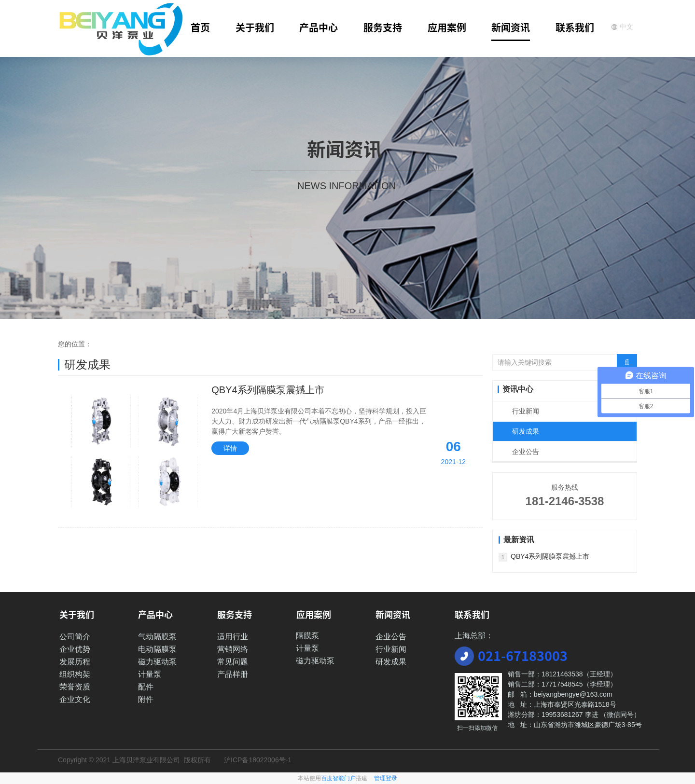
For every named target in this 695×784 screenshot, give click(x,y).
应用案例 (447, 27)
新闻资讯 (511, 27)
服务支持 (383, 27)
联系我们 (575, 27)
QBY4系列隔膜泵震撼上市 (268, 390)
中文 (622, 27)
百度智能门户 (338, 778)
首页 (200, 27)
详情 (230, 448)
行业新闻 (526, 411)
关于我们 (255, 27)
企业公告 (526, 452)
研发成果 (526, 431)
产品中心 (319, 27)
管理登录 (386, 778)
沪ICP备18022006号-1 (258, 760)
